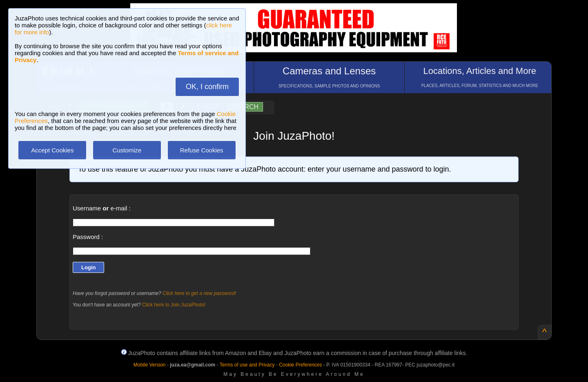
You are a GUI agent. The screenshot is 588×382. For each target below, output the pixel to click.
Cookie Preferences (300, 365)
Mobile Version (150, 365)
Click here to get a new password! (199, 293)
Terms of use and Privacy (247, 365)
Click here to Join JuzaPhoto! (174, 305)
